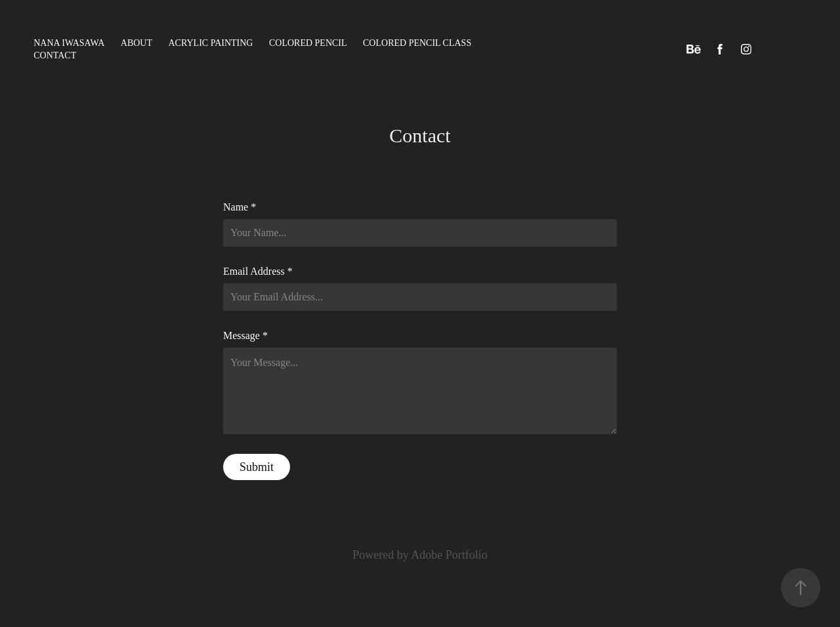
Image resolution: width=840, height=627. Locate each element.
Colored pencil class (417, 43)
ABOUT (136, 43)
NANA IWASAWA (69, 43)
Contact (55, 55)
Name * (240, 207)
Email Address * (258, 272)
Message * (245, 336)
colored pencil (308, 43)
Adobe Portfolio (449, 555)
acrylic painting (210, 43)
